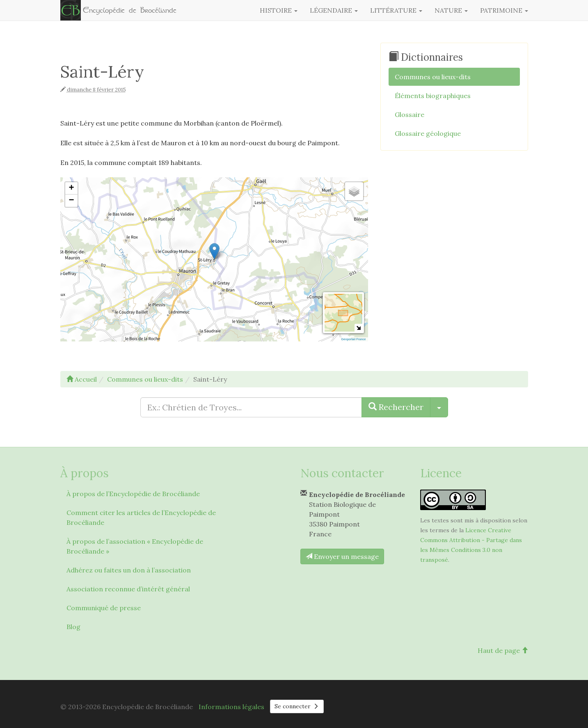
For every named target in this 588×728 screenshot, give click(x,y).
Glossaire (410, 114)
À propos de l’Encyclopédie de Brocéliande (133, 494)
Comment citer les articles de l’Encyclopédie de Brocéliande (141, 517)
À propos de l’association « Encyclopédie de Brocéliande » (135, 546)
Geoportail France (353, 339)
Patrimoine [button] (504, 10)
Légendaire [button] (334, 10)
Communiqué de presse (104, 608)
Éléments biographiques (433, 96)
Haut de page (503, 650)
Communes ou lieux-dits (433, 77)
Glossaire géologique (428, 133)
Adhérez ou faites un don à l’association (129, 570)
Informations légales (231, 707)
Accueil (82, 379)
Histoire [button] (279, 10)
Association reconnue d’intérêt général (128, 589)
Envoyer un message (342, 556)
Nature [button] (451, 10)
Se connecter (297, 706)
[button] (214, 251)
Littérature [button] (396, 10)
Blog (73, 627)
